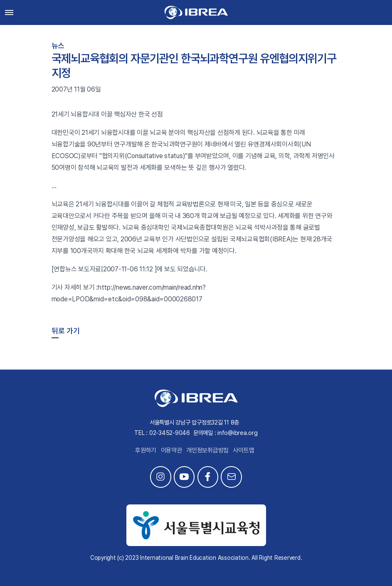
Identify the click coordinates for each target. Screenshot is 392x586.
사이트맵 (243, 450)
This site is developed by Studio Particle (196, 567)
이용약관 (171, 450)
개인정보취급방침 (207, 450)
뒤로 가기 (66, 331)
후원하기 (146, 450)
